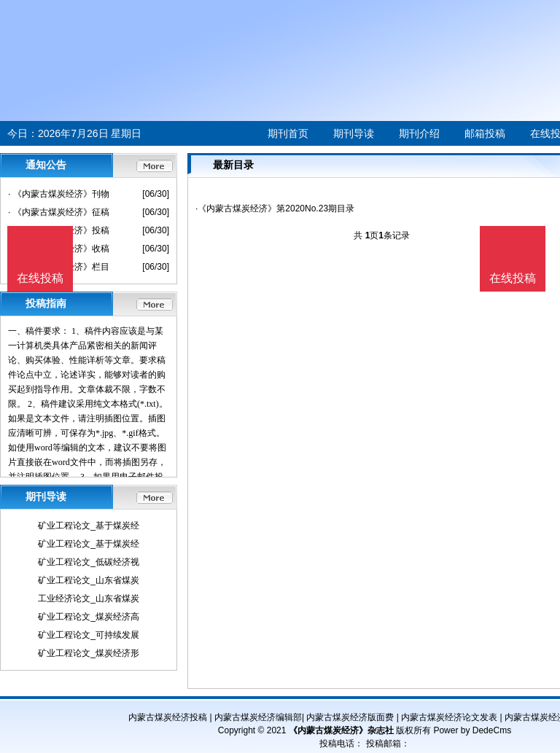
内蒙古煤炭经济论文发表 (449, 717)
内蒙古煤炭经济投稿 (168, 717)
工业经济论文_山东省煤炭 (89, 598)
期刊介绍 (419, 133)
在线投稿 (513, 278)
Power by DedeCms (472, 730)
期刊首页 (288, 133)
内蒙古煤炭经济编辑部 (258, 717)
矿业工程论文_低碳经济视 (89, 562)
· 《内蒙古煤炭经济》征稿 (59, 212)
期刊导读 (354, 133)
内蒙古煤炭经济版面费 (350, 717)
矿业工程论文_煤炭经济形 (89, 653)
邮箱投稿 (485, 133)
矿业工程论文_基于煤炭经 (89, 526)
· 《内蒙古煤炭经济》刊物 (59, 194)
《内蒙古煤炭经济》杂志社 (341, 730)
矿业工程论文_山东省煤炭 (89, 580)
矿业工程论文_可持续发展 (89, 635)
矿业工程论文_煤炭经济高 (89, 617)
